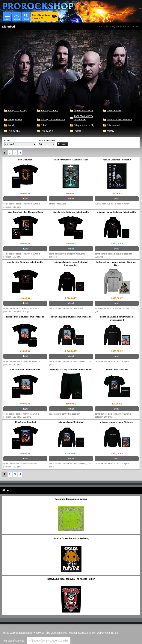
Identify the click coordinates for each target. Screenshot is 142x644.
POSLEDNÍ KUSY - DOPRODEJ (83, 118)
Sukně (44, 125)
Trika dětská (14, 131)
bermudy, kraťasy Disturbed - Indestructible (71, 370)
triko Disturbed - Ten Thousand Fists (25, 212)
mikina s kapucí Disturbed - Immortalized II (71, 317)
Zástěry (110, 131)
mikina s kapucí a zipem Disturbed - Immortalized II (117, 318)
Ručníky (12, 125)
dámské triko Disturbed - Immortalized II (25, 317)
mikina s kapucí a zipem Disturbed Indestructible (71, 264)
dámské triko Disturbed (117, 370)
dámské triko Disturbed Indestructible (71, 212)
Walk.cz (81, 635)
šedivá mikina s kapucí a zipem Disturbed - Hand (117, 264)
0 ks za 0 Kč (41, 16)
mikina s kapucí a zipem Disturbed (117, 422)
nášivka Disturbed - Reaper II (117, 160)
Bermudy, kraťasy (49, 111)
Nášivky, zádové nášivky (53, 120)
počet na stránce (46, 141)
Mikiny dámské (114, 111)
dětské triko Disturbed (25, 422)
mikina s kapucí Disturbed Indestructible (117, 212)
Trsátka (77, 131)
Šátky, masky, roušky (84, 125)
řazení (7, 141)
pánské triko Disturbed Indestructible (25, 262)
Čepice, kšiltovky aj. (83, 111)
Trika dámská (113, 125)
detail (25, 199)
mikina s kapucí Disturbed (71, 422)
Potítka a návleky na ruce (119, 120)
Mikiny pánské (15, 120)
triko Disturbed (25, 160)
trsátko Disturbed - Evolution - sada (71, 160)
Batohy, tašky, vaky (17, 111)
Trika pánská (47, 131)
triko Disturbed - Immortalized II (25, 370)
